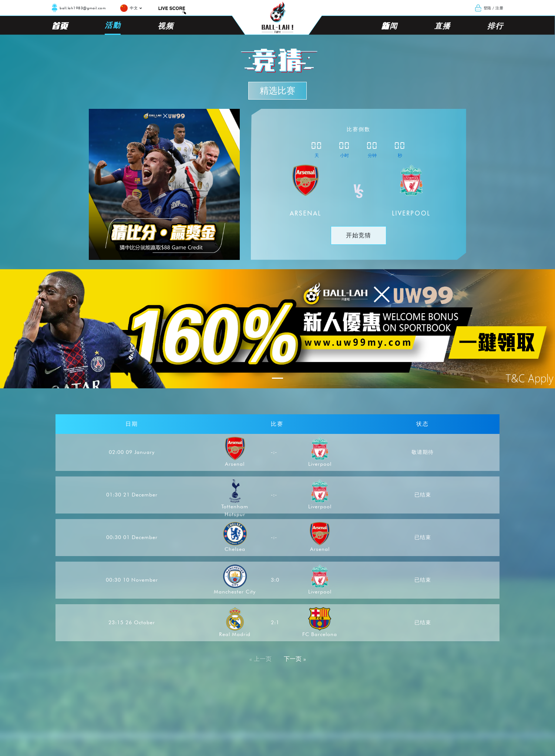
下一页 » (295, 659)
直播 (442, 26)
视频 (166, 26)
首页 (60, 26)
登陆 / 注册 (494, 8)
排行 (495, 26)
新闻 (389, 26)
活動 (113, 25)
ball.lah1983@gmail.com (83, 8)
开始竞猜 (359, 235)
